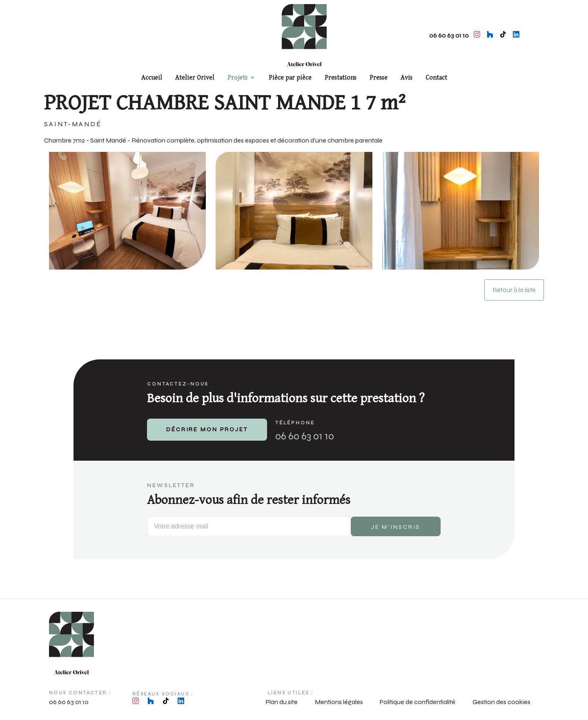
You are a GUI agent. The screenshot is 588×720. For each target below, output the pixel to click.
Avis (406, 78)
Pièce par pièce (290, 78)
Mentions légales (339, 702)
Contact (436, 78)
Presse (379, 78)
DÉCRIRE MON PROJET (207, 429)
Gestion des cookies (501, 702)
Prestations (341, 78)
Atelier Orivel (195, 78)
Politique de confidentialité (418, 702)
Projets (237, 78)
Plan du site (282, 702)
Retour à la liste (514, 290)
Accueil (152, 78)
